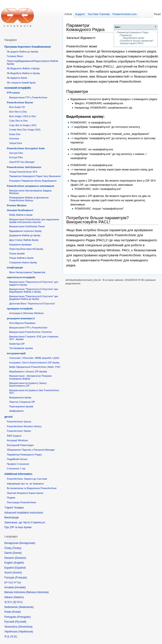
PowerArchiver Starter (19, 431)
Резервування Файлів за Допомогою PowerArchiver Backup (29, 199)
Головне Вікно (15, 56)
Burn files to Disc (18, 112)
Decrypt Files (16, 153)
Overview (14, 139)
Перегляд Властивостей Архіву (26, 249)
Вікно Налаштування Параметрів (27, 272)
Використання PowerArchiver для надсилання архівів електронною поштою (34, 221)
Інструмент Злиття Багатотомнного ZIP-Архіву (34, 363)
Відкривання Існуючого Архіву (25, 231)
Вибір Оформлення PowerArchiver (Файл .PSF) (35, 367)
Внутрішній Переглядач (20, 445)
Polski (16, 612)
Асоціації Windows (17, 440)
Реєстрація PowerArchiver (21, 502)
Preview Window (17, 205)
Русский (21, 622)
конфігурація (15, 267)
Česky (17, 548)
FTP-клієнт (13, 93)
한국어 (18, 602)
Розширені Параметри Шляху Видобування (33, 181)
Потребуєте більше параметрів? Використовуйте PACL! (137, 42)
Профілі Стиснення (18, 464)
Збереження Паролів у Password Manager (31, 450)
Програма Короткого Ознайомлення (28, 47)
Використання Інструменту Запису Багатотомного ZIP (28, 384)
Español (20, 568)
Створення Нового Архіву (23, 262)
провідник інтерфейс (20, 309)
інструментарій (16, 353)
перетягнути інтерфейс (21, 277)
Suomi (17, 573)
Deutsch (20, 558)
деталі (9, 417)
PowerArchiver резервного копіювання (30, 186)
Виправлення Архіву (20, 398)
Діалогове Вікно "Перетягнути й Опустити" (32, 304)
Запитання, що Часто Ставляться (25, 522)
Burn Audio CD (17, 107)
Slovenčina (25, 627)
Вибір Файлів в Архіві (21, 215)
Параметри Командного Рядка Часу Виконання (35, 176)
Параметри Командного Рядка (133, 32)
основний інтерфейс (18, 88)
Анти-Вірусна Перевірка (22, 323)
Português (24, 617)
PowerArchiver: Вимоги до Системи (27, 479)
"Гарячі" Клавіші (14, 508)
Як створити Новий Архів (21, 83)
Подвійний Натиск (17, 459)
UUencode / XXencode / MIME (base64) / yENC (34, 358)
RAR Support (14, 436)
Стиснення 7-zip (16, 469)
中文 (14, 637)
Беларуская (27, 543)
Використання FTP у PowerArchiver (28, 97)
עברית (9, 582)
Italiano (19, 597)
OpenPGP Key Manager (22, 162)
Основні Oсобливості (20, 210)
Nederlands (26, 607)
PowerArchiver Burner (20, 102)
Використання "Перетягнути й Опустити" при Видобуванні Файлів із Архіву (34, 290)
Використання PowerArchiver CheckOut (30, 332)
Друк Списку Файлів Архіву (24, 240)
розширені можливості (21, 318)
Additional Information (18, 474)
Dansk (17, 553)
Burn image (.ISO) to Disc (23, 116)
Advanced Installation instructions (24, 513)
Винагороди (12, 517)
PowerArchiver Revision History (24, 426)
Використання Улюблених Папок (27, 226)
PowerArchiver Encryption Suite (26, 148)
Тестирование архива (21, 348)
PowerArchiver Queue (19, 422)
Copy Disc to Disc (18, 121)
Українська (26, 632)
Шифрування (16, 411)
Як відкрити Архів (17, 78)
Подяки (11, 498)
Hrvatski (20, 587)
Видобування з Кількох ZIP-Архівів (28, 371)
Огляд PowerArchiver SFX (23, 172)
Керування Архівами (20, 245)
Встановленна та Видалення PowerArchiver (32, 488)
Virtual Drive (16, 143)
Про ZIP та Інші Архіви (18, 527)
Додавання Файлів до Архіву (25, 235)
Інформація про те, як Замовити (25, 484)
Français (21, 578)
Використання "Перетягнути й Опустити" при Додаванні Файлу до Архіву (34, 298)
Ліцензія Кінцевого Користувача (25, 493)
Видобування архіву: (134, 38)
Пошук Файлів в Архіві (21, 258)
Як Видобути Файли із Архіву (23, 73)
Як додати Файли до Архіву (22, 52)
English (19, 563)
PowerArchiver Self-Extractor (24, 167)
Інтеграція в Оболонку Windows (26, 313)
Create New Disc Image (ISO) (25, 130)
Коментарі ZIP (17, 344)
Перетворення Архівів (21, 406)
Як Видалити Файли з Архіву (23, 68)
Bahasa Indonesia (37, 592)
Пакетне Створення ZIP (22, 402)
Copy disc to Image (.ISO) (23, 125)
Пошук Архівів (17, 253)
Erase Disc (15, 134)
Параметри (126, 35)
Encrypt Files (16, 157)
